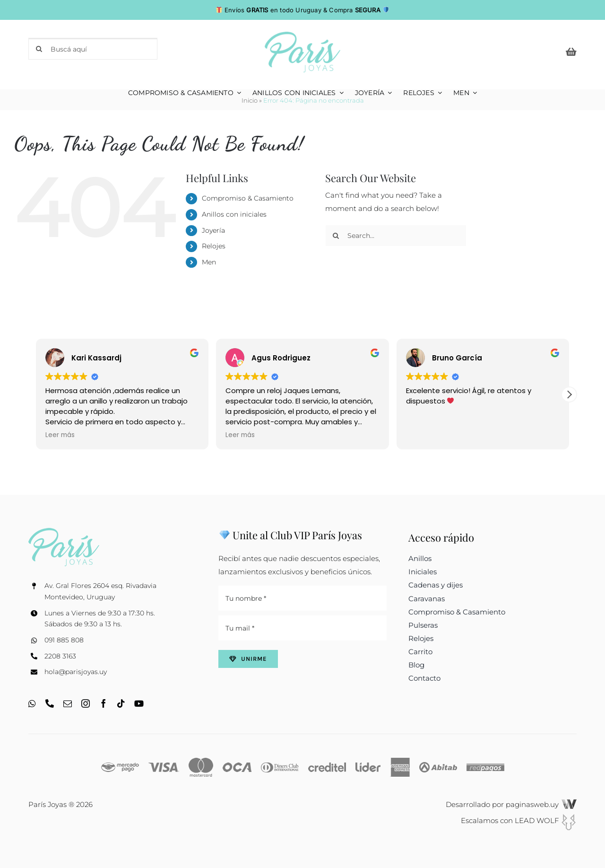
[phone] (50, 703)
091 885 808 (64, 640)
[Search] (39, 49)
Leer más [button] (60, 435)
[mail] (68, 703)
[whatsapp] (32, 703)
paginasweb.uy (541, 804)
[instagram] (86, 703)
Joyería (213, 230)
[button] (569, 395)
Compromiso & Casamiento (248, 198)
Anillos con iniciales (234, 214)
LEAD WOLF (546, 820)
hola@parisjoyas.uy (76, 672)
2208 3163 (60, 656)
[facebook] (104, 703)
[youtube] (139, 703)
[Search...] (396, 236)
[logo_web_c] (302, 35)
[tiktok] (121, 703)
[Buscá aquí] (93, 49)
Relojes (214, 246)
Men (209, 262)
